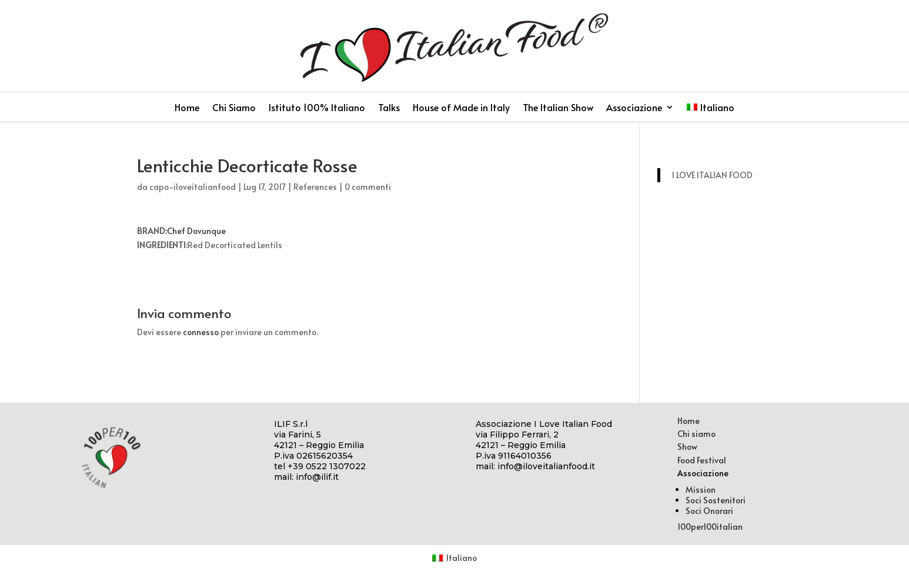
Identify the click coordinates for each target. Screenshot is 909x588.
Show (687, 447)
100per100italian (710, 527)
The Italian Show (558, 108)
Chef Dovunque (196, 231)
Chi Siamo (234, 108)
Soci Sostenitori (716, 500)
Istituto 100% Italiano (317, 108)
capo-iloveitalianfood (193, 187)
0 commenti (368, 187)
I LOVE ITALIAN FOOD (712, 175)
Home (187, 108)
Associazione (634, 108)
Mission (701, 490)
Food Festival (702, 460)
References (315, 187)
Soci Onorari (709, 511)
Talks (389, 108)
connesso (201, 332)
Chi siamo (696, 434)
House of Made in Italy (461, 108)
